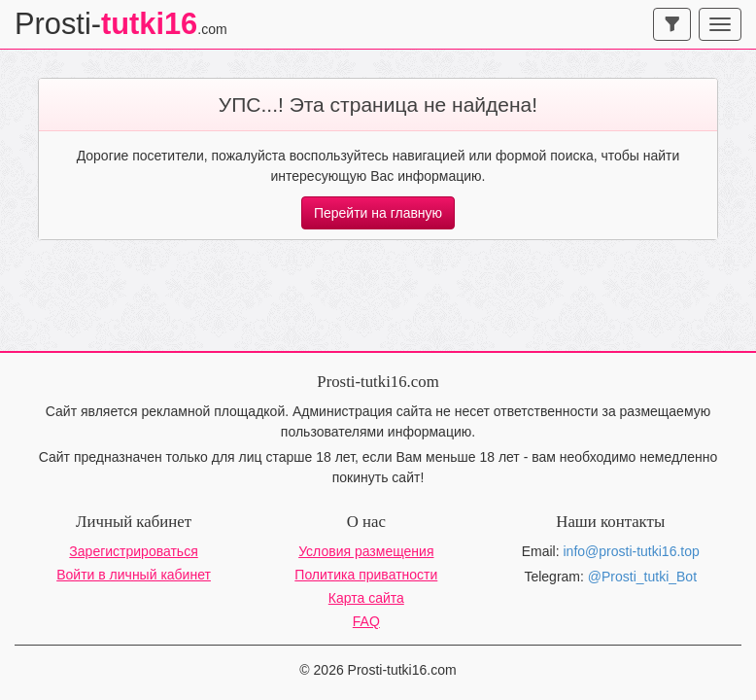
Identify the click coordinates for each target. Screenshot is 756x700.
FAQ (366, 621)
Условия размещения (366, 551)
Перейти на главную (378, 213)
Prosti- (121, 24)
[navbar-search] (672, 24)
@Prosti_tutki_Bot (642, 577)
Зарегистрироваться (133, 551)
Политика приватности (366, 575)
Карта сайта (366, 598)
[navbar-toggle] (720, 24)
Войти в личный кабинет (134, 575)
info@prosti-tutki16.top (632, 551)
